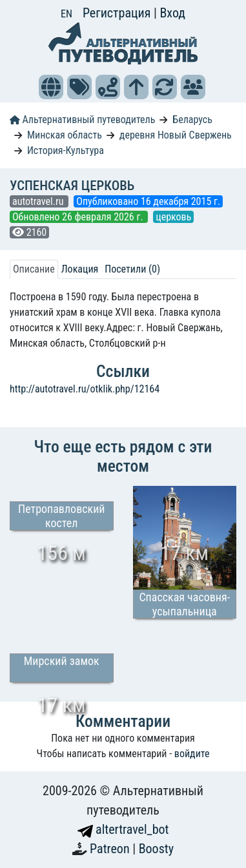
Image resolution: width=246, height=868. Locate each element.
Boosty (156, 849)
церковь (173, 217)
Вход (172, 13)
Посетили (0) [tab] (132, 269)
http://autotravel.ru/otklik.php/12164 (85, 389)
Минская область (65, 135)
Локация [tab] (80, 269)
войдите (192, 754)
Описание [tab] (34, 269)
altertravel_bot (123, 829)
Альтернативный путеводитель (82, 120)
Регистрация (118, 13)
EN (67, 14)
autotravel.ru (39, 201)
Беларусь (192, 120)
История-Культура (66, 150)
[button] (51, 87)
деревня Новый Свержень (176, 135)
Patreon (111, 849)
